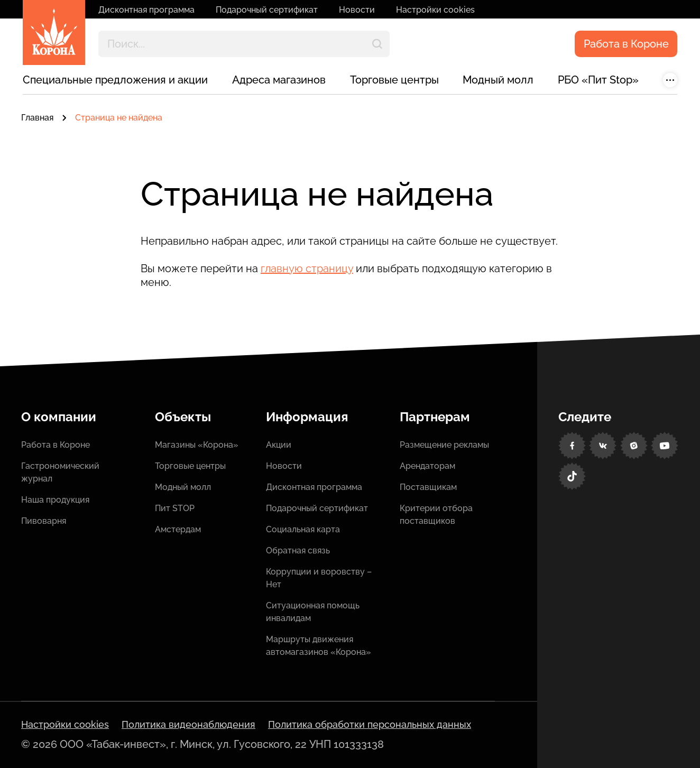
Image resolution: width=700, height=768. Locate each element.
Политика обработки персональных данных (370, 724)
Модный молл (498, 80)
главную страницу (307, 269)
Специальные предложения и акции (115, 80)
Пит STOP (175, 508)
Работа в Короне (626, 44)
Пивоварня (44, 521)
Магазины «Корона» (197, 445)
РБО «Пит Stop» (598, 80)
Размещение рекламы (444, 445)
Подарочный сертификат (267, 10)
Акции (279, 445)
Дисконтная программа (146, 10)
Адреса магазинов (279, 80)
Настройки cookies (435, 10)
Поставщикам (428, 487)
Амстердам (178, 529)
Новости (357, 10)
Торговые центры (394, 80)
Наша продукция (55, 500)
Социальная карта (303, 529)
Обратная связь (298, 550)
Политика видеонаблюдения (188, 724)
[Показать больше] (670, 80)
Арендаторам (427, 466)
